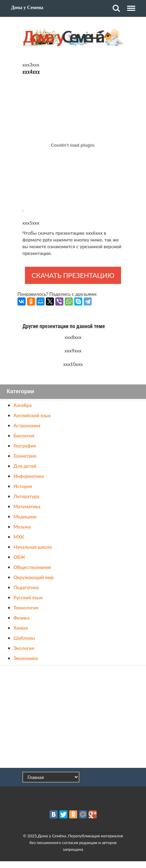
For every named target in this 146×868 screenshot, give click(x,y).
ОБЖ (19, 557)
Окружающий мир (34, 577)
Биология (24, 436)
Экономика (26, 658)
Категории (20, 392)
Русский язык (28, 597)
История (23, 486)
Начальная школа (33, 547)
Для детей (25, 466)
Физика (21, 618)
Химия (21, 628)
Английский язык (32, 415)
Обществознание (32, 567)
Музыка (22, 527)
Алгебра (23, 405)
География (25, 446)
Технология (26, 607)
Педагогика (26, 587)
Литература (26, 496)
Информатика (29, 476)
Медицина (25, 516)
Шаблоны (24, 638)
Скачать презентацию (73, 275)
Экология (24, 648)
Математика (27, 506)
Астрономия (27, 425)
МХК (19, 537)
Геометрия (25, 456)
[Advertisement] (73, 717)
